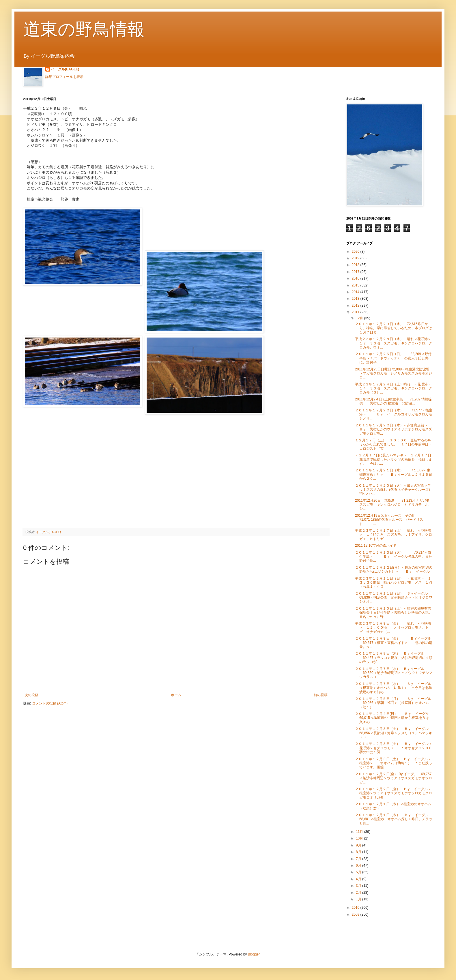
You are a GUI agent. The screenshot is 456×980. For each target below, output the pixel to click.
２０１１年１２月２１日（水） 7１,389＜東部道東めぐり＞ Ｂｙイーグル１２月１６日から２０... (394, 474)
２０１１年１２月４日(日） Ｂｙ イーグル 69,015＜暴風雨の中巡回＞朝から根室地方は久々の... (392, 718)
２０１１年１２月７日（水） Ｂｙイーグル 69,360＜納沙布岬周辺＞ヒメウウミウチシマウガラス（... (394, 673)
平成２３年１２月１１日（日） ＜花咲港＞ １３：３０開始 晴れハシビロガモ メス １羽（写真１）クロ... (394, 583)
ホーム (176, 695)
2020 (356, 252)
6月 (359, 865)
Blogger (254, 954)
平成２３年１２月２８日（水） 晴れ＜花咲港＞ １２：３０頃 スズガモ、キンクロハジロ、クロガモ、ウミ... (395, 343)
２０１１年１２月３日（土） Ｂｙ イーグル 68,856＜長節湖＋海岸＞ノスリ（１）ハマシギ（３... (395, 733)
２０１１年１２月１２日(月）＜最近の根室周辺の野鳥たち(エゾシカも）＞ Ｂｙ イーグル (394, 569)
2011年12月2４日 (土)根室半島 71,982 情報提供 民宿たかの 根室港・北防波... (393, 401)
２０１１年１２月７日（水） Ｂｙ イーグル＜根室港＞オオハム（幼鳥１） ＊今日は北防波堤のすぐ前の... (394, 688)
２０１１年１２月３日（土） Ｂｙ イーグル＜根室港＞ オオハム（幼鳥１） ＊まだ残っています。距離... (394, 763)
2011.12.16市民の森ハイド (376, 546)
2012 (356, 306)
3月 (359, 886)
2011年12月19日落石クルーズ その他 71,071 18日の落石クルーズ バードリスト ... (389, 520)
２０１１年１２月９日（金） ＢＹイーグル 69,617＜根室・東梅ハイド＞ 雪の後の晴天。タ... (394, 643)
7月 (359, 859)
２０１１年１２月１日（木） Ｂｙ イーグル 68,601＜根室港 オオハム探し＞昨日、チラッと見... (395, 819)
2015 (356, 285)
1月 (359, 899)
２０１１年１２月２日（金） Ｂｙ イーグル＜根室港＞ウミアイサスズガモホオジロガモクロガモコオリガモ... (394, 793)
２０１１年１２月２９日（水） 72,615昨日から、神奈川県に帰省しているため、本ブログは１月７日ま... (394, 328)
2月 (359, 893)
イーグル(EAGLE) (65, 69)
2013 (356, 299)
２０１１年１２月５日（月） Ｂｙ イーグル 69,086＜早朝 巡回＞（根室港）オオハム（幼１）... (393, 703)
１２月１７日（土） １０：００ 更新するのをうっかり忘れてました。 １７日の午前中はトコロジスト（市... (394, 444)
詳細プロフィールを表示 (64, 77)
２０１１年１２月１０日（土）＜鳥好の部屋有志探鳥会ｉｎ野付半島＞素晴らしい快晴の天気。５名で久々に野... (394, 613)
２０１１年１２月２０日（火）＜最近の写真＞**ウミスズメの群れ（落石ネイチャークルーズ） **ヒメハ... (394, 490)
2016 (356, 278)
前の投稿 (321, 695)
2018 (356, 265)
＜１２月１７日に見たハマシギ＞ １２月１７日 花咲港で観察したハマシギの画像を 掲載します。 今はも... (395, 459)
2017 (356, 272)
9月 (359, 845)
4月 (359, 879)
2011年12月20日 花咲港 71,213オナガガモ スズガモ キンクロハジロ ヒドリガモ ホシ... (394, 505)
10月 (360, 838)
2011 (356, 312)
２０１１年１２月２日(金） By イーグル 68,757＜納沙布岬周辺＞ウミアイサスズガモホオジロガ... (394, 778)
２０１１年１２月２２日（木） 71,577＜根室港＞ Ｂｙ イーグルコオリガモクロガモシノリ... (394, 414)
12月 (360, 318)
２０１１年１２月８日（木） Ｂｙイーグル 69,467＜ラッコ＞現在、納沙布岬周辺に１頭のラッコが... (394, 658)
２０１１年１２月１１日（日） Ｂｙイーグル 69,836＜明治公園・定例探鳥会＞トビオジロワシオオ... (395, 598)
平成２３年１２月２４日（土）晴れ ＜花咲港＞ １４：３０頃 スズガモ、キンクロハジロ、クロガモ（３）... (395, 388)
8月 (359, 852)
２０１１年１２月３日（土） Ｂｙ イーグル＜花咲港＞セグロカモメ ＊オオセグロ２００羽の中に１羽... (394, 748)
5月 (359, 872)
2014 (356, 292)
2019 (356, 258)
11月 (360, 832)
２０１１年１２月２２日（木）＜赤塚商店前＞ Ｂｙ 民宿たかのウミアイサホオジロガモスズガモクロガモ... (395, 429)
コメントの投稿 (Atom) (50, 703)
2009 (356, 915)
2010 (356, 908)
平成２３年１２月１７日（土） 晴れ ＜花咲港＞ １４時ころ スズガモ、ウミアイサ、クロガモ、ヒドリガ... (394, 535)
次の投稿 (31, 695)
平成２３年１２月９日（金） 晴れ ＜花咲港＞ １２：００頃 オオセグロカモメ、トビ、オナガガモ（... (393, 628)
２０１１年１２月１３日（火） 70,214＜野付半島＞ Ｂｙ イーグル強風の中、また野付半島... (394, 557)
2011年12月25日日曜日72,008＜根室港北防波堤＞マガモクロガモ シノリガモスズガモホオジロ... (394, 373)
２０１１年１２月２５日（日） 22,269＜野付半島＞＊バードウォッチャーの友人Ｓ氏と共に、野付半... (393, 358)
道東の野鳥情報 (84, 29)
